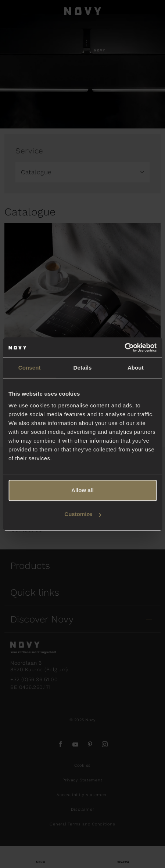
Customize (83, 514)
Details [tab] (83, 368)
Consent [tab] (30, 368)
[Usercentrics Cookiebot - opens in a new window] (124, 348)
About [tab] (136, 368)
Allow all (82, 490)
